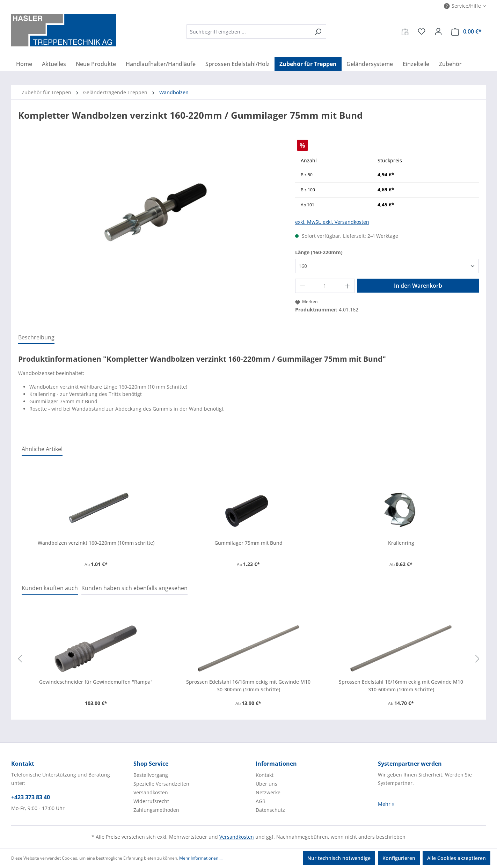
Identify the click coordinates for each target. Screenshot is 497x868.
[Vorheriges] (20, 659)
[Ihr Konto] (438, 31)
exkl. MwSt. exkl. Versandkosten (332, 222)
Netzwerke (268, 792)
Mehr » (386, 804)
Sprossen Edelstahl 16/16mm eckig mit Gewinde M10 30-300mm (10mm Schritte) (248, 686)
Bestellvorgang (151, 775)
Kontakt (265, 775)
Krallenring (401, 543)
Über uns (266, 784)
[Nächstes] (477, 659)
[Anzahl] (325, 286)
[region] (150, 215)
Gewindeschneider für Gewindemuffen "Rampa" (96, 682)
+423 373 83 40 (31, 797)
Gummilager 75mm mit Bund (248, 543)
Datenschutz (270, 810)
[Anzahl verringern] (302, 286)
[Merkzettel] (422, 31)
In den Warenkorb (418, 286)
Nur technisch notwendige (339, 858)
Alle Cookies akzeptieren (456, 858)
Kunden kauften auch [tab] (50, 588)
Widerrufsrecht (151, 801)
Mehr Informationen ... (201, 858)
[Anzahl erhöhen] (348, 286)
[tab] (36, 338)
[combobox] (248, 32)
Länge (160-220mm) (319, 252)
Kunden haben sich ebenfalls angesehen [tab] (134, 588)
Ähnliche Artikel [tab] (42, 449)
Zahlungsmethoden (156, 810)
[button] (465, 6)
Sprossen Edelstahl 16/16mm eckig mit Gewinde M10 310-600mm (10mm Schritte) (401, 686)
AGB (261, 801)
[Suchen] (318, 32)
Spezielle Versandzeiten (161, 784)
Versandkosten (151, 792)
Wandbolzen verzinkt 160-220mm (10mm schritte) (96, 543)
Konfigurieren (399, 858)
